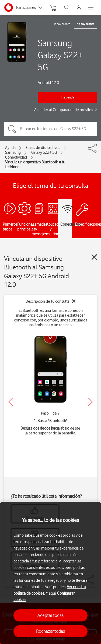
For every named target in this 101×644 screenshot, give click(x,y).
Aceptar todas (50, 615)
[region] (50, 573)
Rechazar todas (50, 631)
